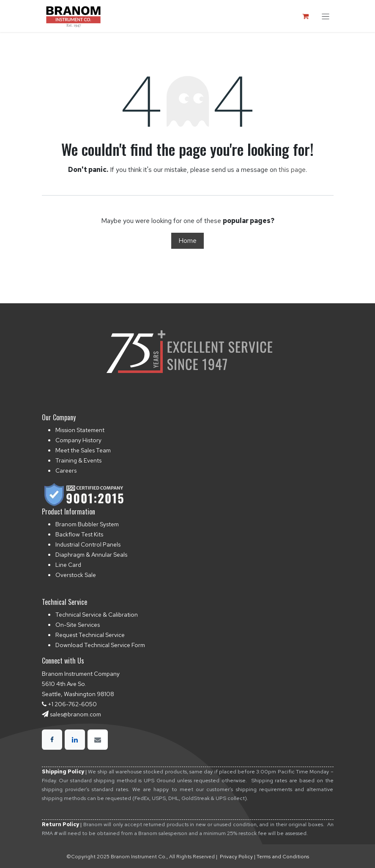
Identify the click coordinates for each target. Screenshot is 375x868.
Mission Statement (80, 430)
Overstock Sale (76, 575)
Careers (66, 471)
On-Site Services (78, 625)
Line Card (68, 565)
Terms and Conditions (283, 857)
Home (187, 241)
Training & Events (78, 460)
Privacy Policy (236, 857)
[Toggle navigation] (326, 16)
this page (292, 170)
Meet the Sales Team (83, 450)
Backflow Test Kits (79, 534)
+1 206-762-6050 (72, 704)
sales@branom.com (75, 714)
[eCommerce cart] (306, 16)
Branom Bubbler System (87, 524)
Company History (78, 440)
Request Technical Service (90, 635)
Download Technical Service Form (100, 645)
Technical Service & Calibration (97, 615)
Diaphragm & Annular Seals (91, 555)
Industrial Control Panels (88, 544)
